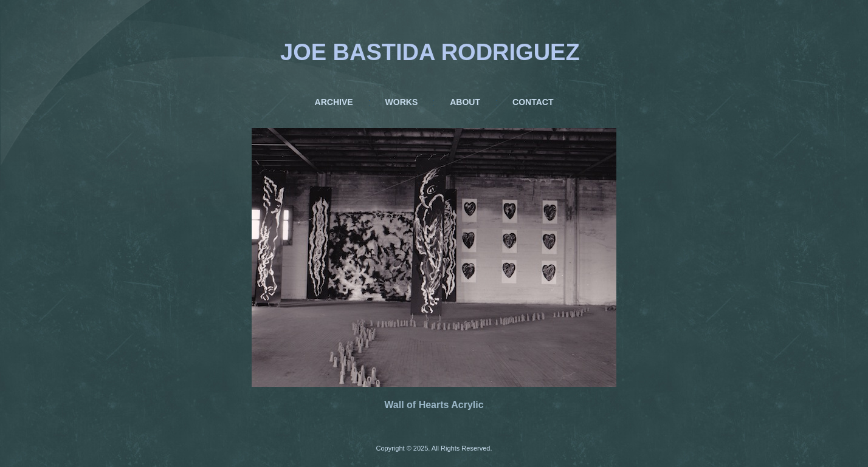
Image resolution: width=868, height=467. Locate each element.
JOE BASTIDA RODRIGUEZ (430, 52)
